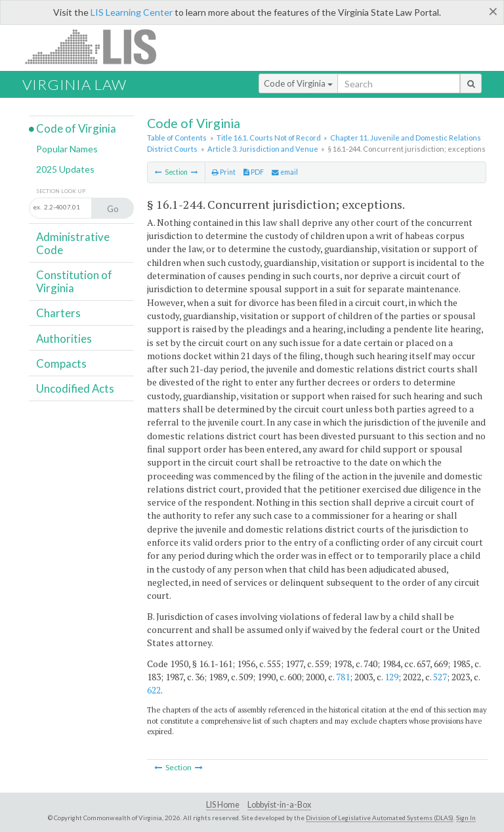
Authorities (64, 339)
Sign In (466, 818)
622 (154, 690)
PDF (254, 172)
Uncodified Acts (75, 388)
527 (440, 677)
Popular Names (67, 149)
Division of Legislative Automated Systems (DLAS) (380, 818)
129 (391, 677)
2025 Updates (65, 169)
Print (224, 172)
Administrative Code (73, 243)
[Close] (493, 11)
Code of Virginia (298, 83)
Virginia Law (74, 84)
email (285, 172)
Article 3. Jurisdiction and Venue (263, 149)
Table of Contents (177, 138)
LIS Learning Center (132, 12)
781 (343, 677)
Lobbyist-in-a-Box (279, 805)
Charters (58, 313)
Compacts (61, 363)
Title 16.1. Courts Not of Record (269, 138)
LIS (98, 46)
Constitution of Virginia (74, 281)
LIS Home (223, 805)
